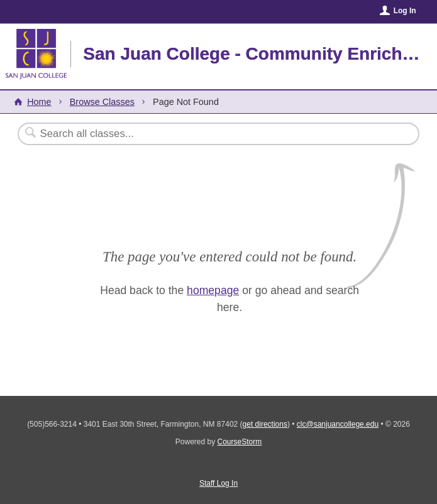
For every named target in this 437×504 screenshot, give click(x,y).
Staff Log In (218, 483)
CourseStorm (240, 442)
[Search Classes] (188, 134)
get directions (265, 424)
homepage (213, 290)
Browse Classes (102, 102)
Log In (405, 11)
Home (39, 102)
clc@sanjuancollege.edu (338, 424)
